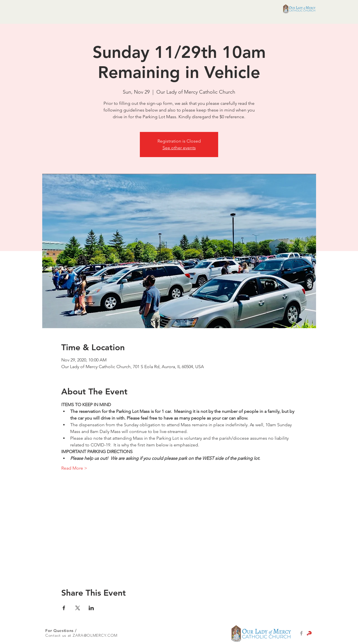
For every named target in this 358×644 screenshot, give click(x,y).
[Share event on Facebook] (64, 608)
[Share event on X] (78, 608)
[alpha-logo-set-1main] (309, 633)
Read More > (74, 468)
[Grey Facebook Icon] (301, 633)
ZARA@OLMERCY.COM (95, 635)
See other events (179, 148)
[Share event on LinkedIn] (91, 608)
